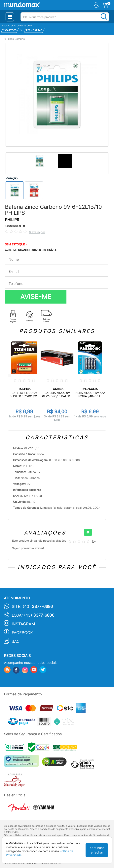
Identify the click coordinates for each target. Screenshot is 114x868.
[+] (88, 532)
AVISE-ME (36, 297)
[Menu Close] (10, 17)
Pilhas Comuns (16, 39)
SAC (16, 641)
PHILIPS (12, 220)
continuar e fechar (97, 850)
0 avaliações (37, 232)
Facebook (22, 633)
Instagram (23, 624)
